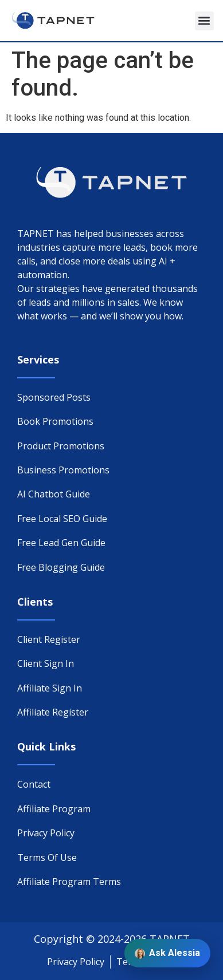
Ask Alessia (167, 953)
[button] (204, 21)
